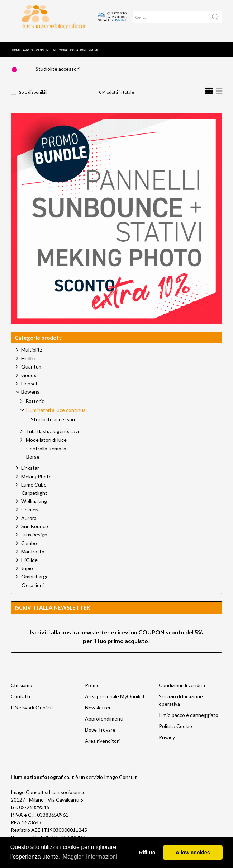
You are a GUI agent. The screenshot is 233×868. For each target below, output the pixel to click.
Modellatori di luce (46, 445)
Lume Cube (34, 490)
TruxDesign (34, 540)
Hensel (29, 389)
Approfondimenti (37, 42)
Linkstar (30, 473)
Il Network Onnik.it (32, 713)
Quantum (32, 372)
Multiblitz (32, 355)
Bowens (84, 59)
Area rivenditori (102, 746)
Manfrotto (33, 557)
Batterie (35, 406)
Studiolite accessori (58, 74)
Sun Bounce (35, 532)
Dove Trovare (100, 735)
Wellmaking (34, 506)
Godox (29, 381)
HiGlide (29, 565)
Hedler (29, 364)
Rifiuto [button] (147, 853)
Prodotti (50, 59)
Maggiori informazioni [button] (90, 857)
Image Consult (120, 782)
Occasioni (78, 42)
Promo (94, 42)
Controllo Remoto (46, 454)
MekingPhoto (36, 482)
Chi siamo (22, 691)
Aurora (29, 523)
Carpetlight (34, 498)
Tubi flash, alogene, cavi (52, 437)
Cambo (29, 548)
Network (61, 42)
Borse (33, 462)
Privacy (167, 743)
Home (16, 42)
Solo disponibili (33, 97)
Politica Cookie (175, 731)
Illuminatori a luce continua (140, 59)
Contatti (20, 702)
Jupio (27, 574)
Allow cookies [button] (193, 853)
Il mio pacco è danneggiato (189, 720)
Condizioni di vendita (182, 691)
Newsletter (98, 713)
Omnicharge (35, 582)
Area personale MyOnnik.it (115, 702)
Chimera (30, 515)
